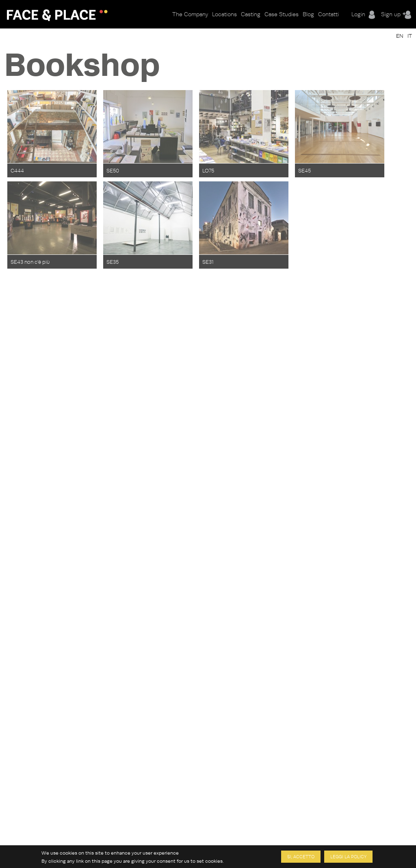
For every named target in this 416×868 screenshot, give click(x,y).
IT (410, 36)
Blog (308, 14)
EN (400, 36)
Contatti (328, 14)
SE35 (113, 262)
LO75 (208, 170)
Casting (251, 14)
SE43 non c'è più (30, 262)
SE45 (304, 170)
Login (358, 14)
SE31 (208, 262)
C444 (17, 170)
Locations (224, 14)
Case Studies (282, 14)
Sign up (391, 14)
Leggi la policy (348, 857)
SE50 (113, 170)
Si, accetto (301, 857)
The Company (190, 14)
